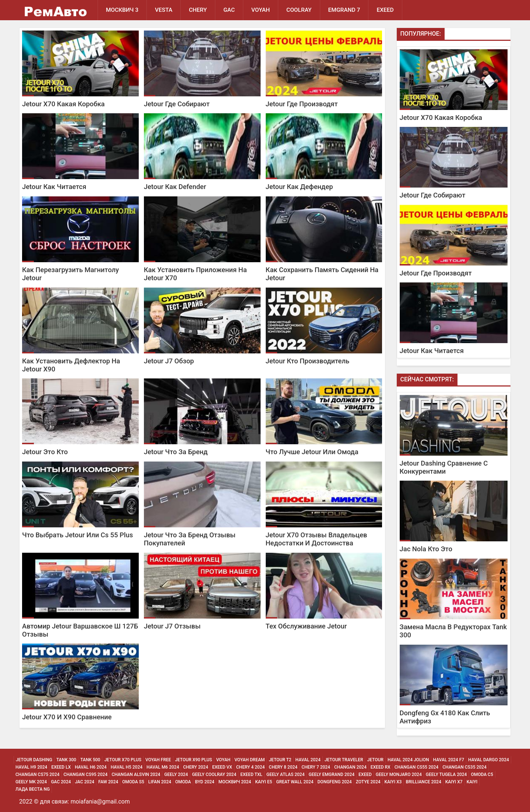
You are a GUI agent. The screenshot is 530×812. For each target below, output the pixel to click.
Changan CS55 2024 (417, 767)
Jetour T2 (280, 760)
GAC (229, 10)
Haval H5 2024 (127, 767)
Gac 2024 (61, 782)
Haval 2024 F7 (449, 760)
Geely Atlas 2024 (286, 774)
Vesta (164, 10)
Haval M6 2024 (163, 767)
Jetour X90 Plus (194, 760)
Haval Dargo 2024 (489, 760)
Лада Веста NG (33, 789)
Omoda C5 (482, 774)
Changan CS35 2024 (464, 767)
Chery (198, 10)
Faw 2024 (108, 782)
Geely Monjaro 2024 (399, 774)
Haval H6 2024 (91, 767)
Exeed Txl (251, 774)
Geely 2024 (176, 774)
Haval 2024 (308, 760)
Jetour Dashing (34, 760)
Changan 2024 (350, 767)
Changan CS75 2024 (38, 774)
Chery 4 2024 (251, 767)
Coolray (299, 10)
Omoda (183, 782)
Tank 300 (66, 760)
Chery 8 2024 (283, 767)
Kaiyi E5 (264, 782)
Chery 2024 (195, 767)
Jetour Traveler (344, 760)
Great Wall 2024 (295, 782)
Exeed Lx (61, 767)
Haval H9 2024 (31, 767)
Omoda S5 (133, 782)
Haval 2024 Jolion (408, 760)
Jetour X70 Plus (123, 760)
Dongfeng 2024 (335, 782)
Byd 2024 (205, 782)
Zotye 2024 (368, 782)
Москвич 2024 (235, 782)
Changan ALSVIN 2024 (136, 774)
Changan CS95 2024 (86, 774)
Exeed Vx (222, 767)
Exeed (365, 774)
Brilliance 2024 (423, 782)
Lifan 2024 (160, 782)
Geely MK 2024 (31, 782)
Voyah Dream (250, 760)
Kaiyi (472, 782)
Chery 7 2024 (316, 767)
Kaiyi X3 (393, 782)
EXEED (385, 10)
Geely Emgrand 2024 (331, 774)
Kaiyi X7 (454, 782)
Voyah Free (158, 760)
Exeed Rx (381, 767)
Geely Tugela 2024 (446, 774)
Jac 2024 (85, 782)
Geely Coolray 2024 (214, 774)
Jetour (375, 760)
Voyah (261, 10)
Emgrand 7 (344, 10)
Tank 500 (90, 760)
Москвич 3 (122, 10)
